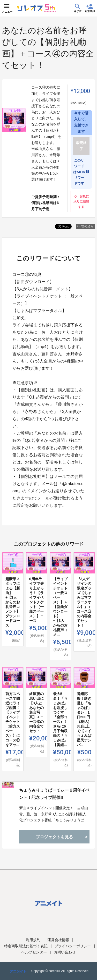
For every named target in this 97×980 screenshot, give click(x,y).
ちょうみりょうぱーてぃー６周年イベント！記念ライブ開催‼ (54, 794)
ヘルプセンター (34, 952)
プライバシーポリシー (73, 946)
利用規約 (33, 940)
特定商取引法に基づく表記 (26, 946)
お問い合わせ (65, 952)
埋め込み (85, 226)
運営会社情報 (58, 940)
